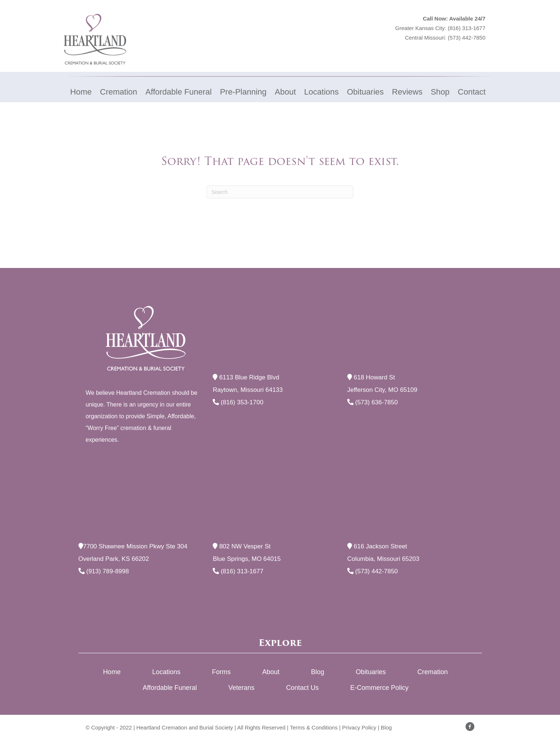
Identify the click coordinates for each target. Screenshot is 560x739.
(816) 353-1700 (238, 402)
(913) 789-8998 (104, 571)
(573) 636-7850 (373, 402)
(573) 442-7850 (467, 38)
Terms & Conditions (314, 727)
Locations (166, 672)
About (271, 672)
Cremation (433, 672)
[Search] (280, 192)
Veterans (241, 688)
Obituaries (371, 672)
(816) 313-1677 (467, 28)
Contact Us (302, 688)
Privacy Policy (359, 727)
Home (112, 672)
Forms (221, 672)
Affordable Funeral (170, 688)
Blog (318, 672)
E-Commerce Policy (379, 688)
